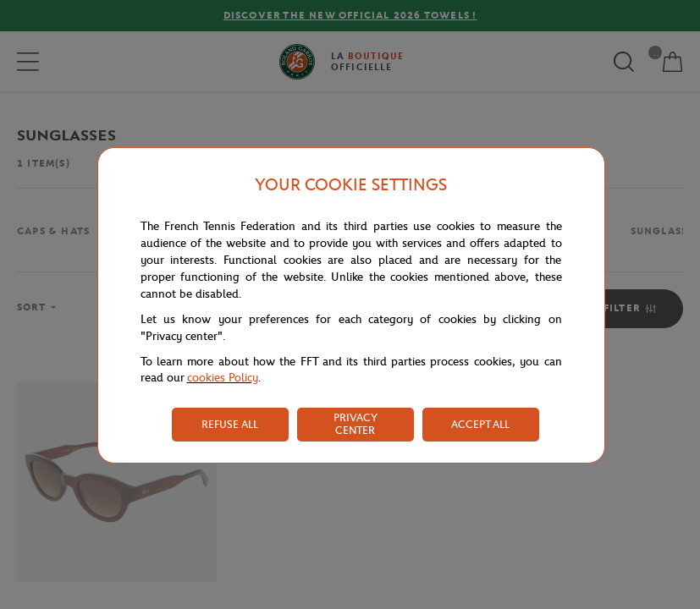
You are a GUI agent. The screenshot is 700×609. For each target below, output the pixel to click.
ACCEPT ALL (480, 424)
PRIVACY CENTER (356, 424)
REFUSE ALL (230, 424)
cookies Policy (223, 378)
